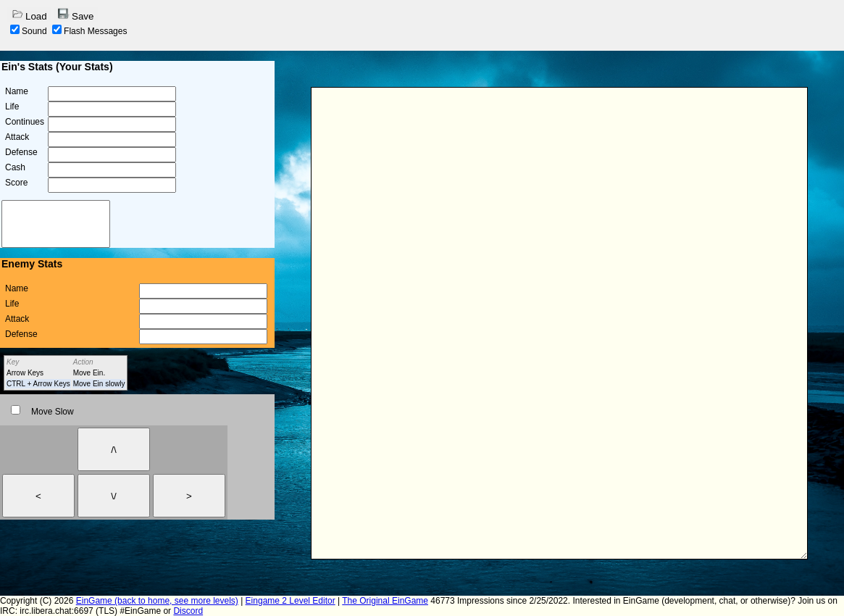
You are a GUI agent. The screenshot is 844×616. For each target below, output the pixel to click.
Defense (21, 152)
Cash (15, 167)
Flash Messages (89, 31)
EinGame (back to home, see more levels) (157, 601)
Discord (188, 611)
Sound (29, 31)
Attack (17, 137)
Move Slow (42, 412)
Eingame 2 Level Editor (291, 601)
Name (17, 91)
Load (29, 15)
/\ (113, 450)
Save (76, 15)
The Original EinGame (385, 601)
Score (16, 183)
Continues (25, 122)
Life (12, 107)
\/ (113, 496)
